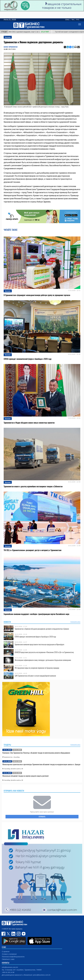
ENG (67, 20)
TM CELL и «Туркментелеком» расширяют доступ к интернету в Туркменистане (33, 550)
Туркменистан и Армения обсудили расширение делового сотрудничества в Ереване (42, 629)
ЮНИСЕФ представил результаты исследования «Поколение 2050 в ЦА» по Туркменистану (44, 652)
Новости (7, 622)
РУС (78, 20)
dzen (23, 934)
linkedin (13, 934)
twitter (9, 934)
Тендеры (7, 745)
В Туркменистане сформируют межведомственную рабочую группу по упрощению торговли (37, 295)
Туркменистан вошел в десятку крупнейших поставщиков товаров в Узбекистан (33, 486)
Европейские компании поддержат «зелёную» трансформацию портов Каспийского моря (36, 614)
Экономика (8, 37)
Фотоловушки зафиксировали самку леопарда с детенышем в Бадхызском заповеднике (43, 660)
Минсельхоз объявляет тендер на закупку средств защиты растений (25, 776)
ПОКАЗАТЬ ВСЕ (75, 622)
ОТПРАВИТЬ (42, 817)
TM (73, 20)
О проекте (6, 952)
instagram (18, 934)
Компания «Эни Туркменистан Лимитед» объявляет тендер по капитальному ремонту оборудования (36, 753)
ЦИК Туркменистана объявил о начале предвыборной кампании (35, 676)
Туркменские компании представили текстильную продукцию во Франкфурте (39, 644)
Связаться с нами (8, 959)
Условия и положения (9, 954)
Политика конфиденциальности (13, 957)
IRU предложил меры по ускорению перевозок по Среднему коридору (37, 668)
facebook (4, 934)
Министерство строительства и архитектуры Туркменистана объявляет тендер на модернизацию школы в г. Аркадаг (41, 764)
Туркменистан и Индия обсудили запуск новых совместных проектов (29, 423)
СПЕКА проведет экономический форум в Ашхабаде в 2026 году (28, 359)
